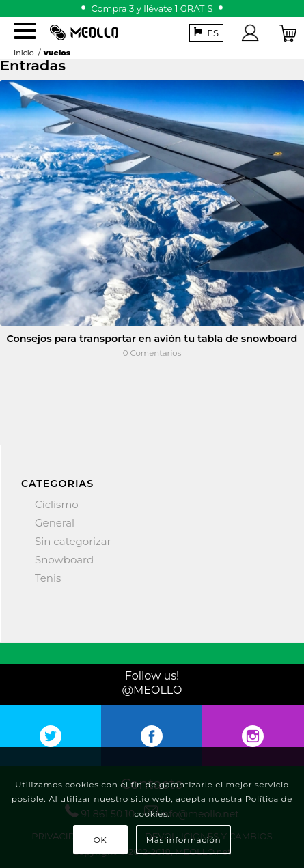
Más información (183, 840)
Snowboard (64, 560)
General (55, 523)
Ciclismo (57, 504)
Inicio (24, 53)
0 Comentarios (152, 353)
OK (100, 840)
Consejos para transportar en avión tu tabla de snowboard (152, 339)
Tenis (48, 578)
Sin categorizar (73, 541)
